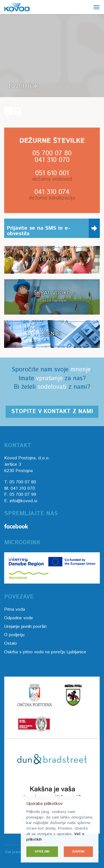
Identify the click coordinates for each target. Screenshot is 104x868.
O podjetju (14, 635)
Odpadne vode (19, 618)
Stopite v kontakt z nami (52, 412)
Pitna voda (15, 609)
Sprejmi (42, 852)
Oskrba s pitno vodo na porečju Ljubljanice (45, 652)
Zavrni (78, 852)
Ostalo (11, 643)
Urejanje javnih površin (25, 627)
